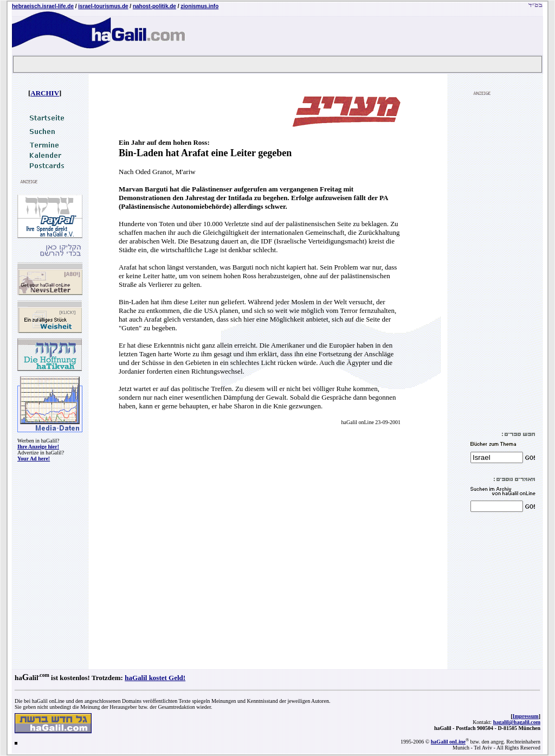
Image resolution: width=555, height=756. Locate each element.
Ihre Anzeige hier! (38, 447)
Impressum (526, 716)
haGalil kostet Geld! (155, 678)
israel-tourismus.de (103, 6)
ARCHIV (45, 93)
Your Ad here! (34, 459)
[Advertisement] (503, 264)
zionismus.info (199, 6)
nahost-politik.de (154, 6)
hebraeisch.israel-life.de (43, 6)
